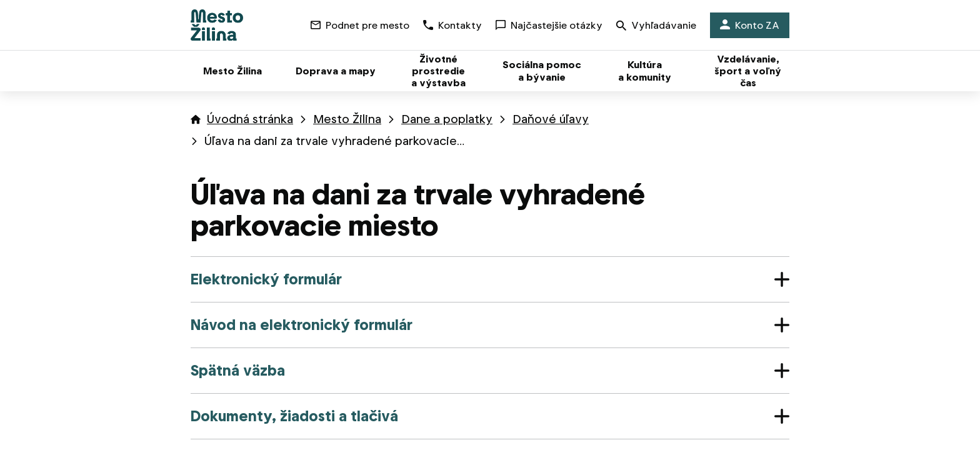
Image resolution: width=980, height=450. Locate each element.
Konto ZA (750, 25)
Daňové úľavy (551, 119)
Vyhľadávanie (656, 27)
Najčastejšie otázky (549, 25)
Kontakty (452, 25)
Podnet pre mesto (360, 25)
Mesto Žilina (347, 119)
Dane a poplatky (447, 119)
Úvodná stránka (250, 119)
